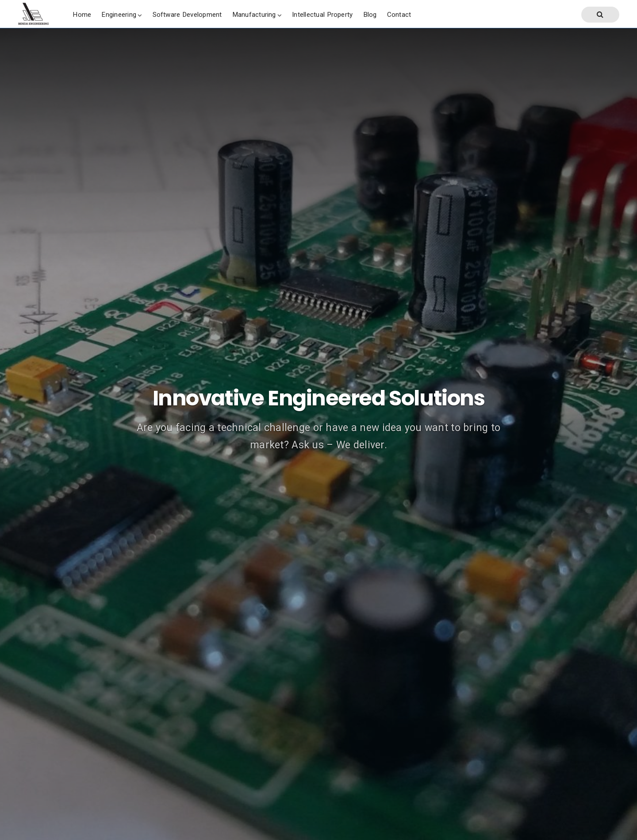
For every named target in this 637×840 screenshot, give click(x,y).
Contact (399, 15)
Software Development (187, 15)
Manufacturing (254, 15)
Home (82, 15)
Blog (370, 15)
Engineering (119, 15)
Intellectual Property (322, 15)
